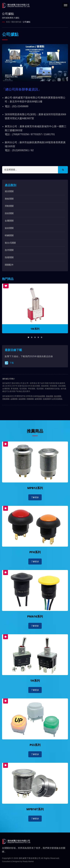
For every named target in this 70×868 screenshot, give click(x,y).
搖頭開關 (9, 191)
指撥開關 (9, 257)
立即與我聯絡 (57, 399)
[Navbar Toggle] (66, 5)
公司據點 (27, 22)
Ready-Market (28, 861)
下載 (9, 363)
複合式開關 (10, 243)
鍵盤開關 (38, 399)
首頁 (8, 22)
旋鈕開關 (9, 228)
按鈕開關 (9, 213)
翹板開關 (9, 199)
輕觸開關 (9, 235)
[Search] (30, 170)
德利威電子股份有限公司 (30, 858)
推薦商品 (35, 431)
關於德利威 (16, 22)
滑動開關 (9, 206)
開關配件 (9, 265)
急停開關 (9, 250)
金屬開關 (9, 221)
